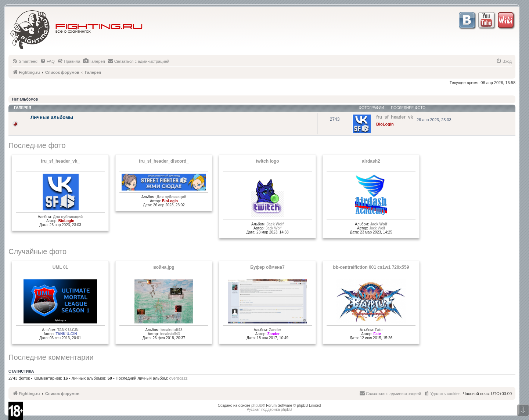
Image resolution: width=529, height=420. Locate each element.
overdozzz (178, 378)
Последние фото (37, 145)
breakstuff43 (171, 330)
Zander (275, 330)
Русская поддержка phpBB (269, 410)
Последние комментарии (51, 357)
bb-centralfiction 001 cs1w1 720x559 (371, 267)
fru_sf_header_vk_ (60, 161)
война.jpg (164, 267)
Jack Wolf (275, 224)
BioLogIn (385, 124)
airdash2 (371, 161)
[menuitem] (25, 61)
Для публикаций (68, 217)
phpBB (257, 405)
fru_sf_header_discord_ (164, 161)
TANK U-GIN (68, 330)
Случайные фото (37, 251)
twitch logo (267, 161)
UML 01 (60, 267)
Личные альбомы (52, 117)
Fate (379, 330)
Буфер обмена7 (267, 267)
